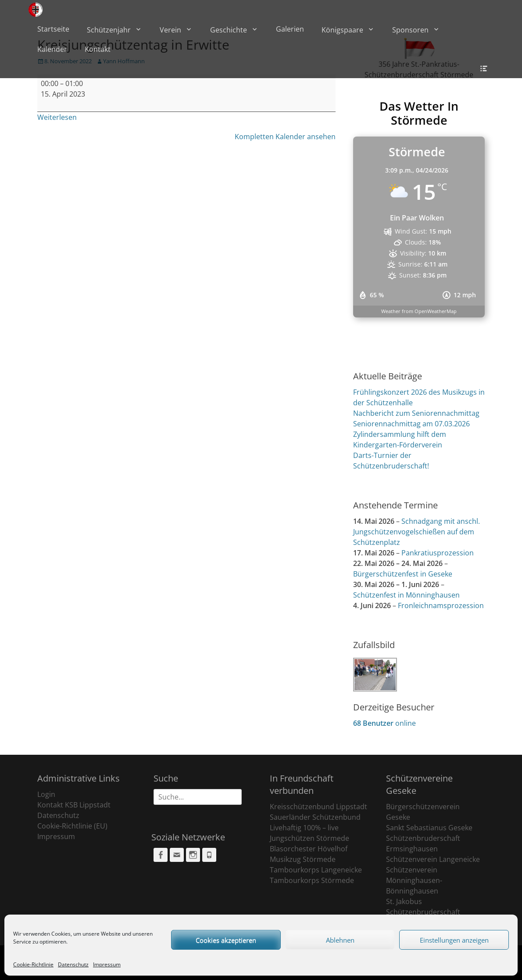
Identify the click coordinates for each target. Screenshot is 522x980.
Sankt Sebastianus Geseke (429, 828)
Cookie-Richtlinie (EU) (72, 826)
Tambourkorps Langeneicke (316, 870)
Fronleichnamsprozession (441, 605)
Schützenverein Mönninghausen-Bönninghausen (414, 880)
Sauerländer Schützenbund (315, 817)
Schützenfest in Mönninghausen (406, 595)
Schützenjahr (109, 30)
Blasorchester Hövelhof (309, 849)
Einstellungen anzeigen (454, 940)
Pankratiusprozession (438, 553)
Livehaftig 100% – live (304, 828)
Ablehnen (340, 940)
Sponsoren (410, 30)
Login (46, 794)
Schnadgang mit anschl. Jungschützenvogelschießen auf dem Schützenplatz (417, 532)
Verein (170, 30)
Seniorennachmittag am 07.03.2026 (411, 424)
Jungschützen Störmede (309, 838)
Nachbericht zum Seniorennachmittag (416, 413)
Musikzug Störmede (303, 859)
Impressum (107, 964)
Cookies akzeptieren (226, 940)
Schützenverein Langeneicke (433, 859)
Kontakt (98, 49)
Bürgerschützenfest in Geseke (403, 574)
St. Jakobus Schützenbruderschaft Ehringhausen (423, 912)
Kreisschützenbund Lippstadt (318, 807)
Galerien (290, 29)
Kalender (52, 49)
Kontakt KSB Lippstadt (74, 805)
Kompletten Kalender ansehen (285, 137)
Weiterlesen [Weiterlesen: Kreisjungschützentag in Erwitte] (57, 117)
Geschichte (229, 30)
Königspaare (342, 30)
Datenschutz (73, 964)
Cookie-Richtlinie (33, 964)
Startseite (53, 29)
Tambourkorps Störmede (312, 880)
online (384, 723)
